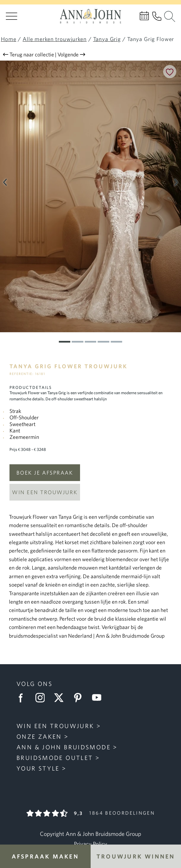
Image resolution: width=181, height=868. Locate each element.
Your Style (38, 768)
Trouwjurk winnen (136, 856)
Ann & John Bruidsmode (64, 747)
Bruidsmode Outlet (55, 758)
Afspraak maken (45, 856)
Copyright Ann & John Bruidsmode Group (90, 834)
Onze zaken (39, 736)
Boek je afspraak (45, 473)
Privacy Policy (90, 844)
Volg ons (34, 684)
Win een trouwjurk (45, 492)
